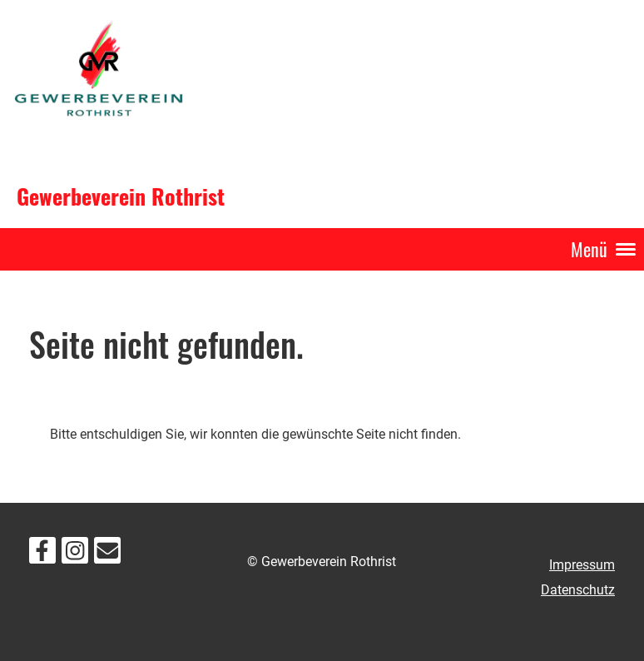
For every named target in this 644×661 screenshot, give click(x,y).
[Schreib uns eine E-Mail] (107, 554)
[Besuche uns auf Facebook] (42, 554)
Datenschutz (578, 590)
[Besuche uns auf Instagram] (75, 554)
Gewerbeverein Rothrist (121, 196)
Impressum (582, 565)
